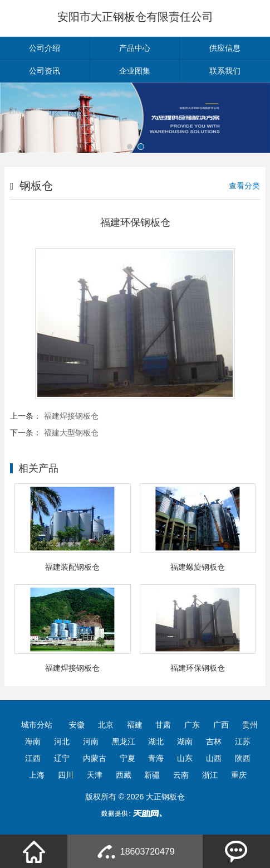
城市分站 (37, 725)
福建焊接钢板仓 (71, 416)
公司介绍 (45, 48)
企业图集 (135, 71)
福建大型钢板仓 (71, 433)
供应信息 (225, 48)
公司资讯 (45, 71)
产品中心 (135, 48)
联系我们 (225, 71)
